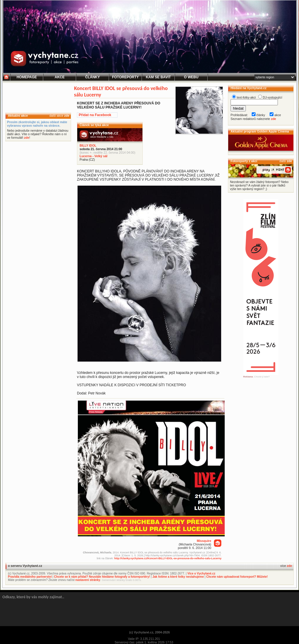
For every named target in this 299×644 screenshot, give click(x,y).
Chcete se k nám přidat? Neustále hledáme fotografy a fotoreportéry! (102, 577)
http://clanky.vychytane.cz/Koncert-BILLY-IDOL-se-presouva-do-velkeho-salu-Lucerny (168, 558)
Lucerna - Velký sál (94, 156)
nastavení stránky (88, 580)
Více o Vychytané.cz (201, 573)
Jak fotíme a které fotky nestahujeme (178, 577)
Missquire (204, 541)
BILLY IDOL (88, 145)
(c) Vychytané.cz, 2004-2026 (149, 632)
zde (67, 116)
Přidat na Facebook (95, 115)
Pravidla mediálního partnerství (30, 577)
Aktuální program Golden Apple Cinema (260, 131)
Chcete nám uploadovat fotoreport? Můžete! (237, 577)
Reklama (248, 377)
